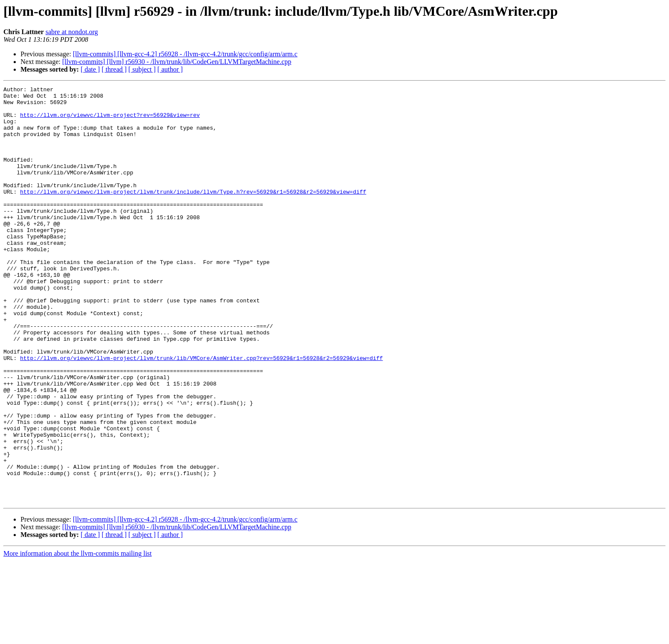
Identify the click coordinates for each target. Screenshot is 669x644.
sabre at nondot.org (72, 32)
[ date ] (90, 69)
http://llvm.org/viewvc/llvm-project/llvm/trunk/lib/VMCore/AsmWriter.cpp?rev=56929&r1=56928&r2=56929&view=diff (201, 413)
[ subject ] (142, 69)
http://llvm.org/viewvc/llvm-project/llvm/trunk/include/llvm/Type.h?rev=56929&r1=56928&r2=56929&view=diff (193, 213)
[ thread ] (114, 69)
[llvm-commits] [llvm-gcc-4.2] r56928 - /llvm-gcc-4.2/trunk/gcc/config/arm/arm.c (185, 54)
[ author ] (170, 69)
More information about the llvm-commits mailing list (78, 637)
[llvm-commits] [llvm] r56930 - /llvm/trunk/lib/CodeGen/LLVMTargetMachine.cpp (177, 62)
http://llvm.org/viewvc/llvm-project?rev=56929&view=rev (110, 121)
